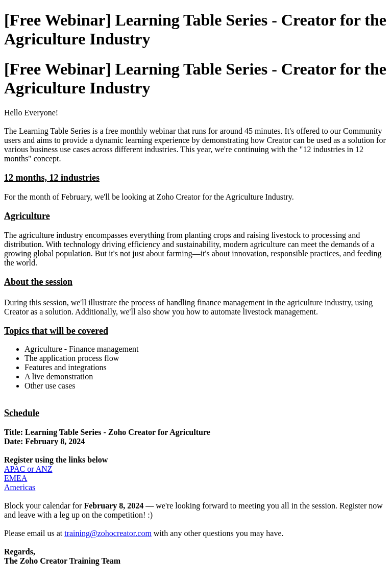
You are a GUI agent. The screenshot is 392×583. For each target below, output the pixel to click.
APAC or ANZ (28, 469)
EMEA (16, 478)
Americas (20, 487)
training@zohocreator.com (108, 533)
